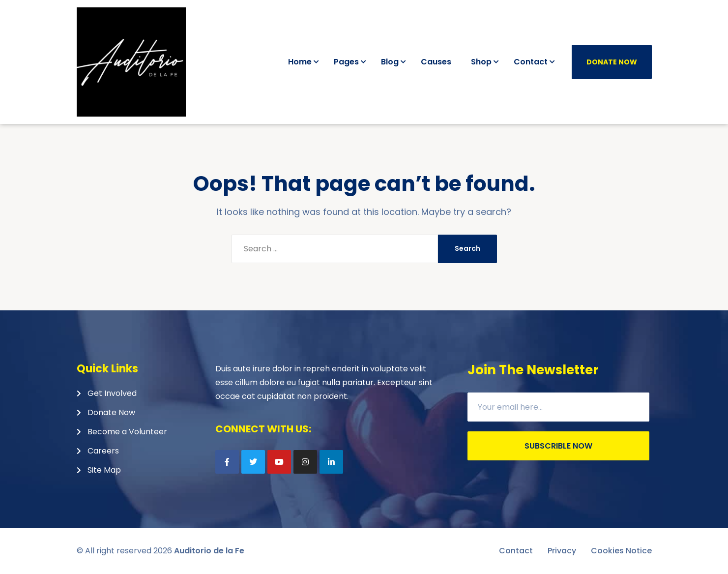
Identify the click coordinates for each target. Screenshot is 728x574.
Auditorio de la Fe (209, 551)
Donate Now (612, 62)
